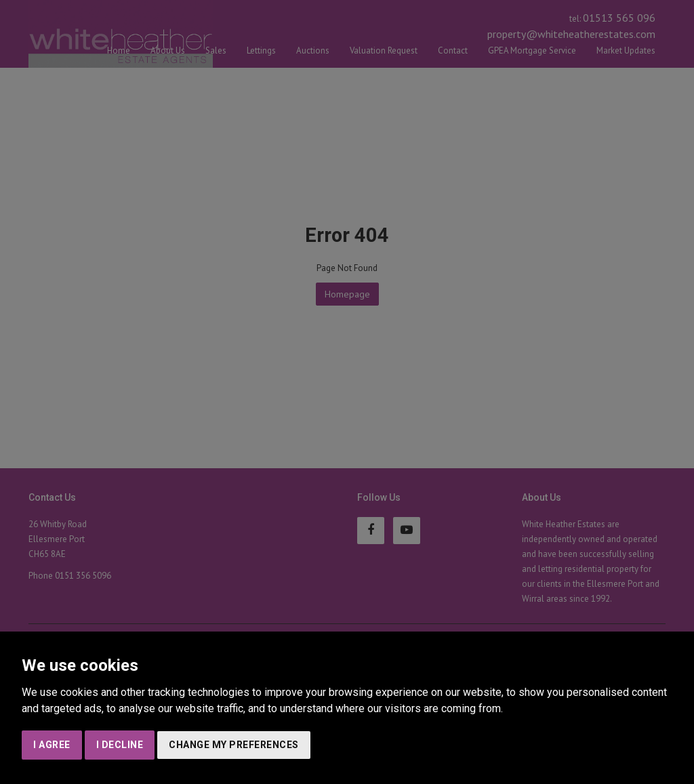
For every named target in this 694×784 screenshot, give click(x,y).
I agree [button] (52, 745)
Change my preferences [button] (234, 745)
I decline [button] (120, 745)
